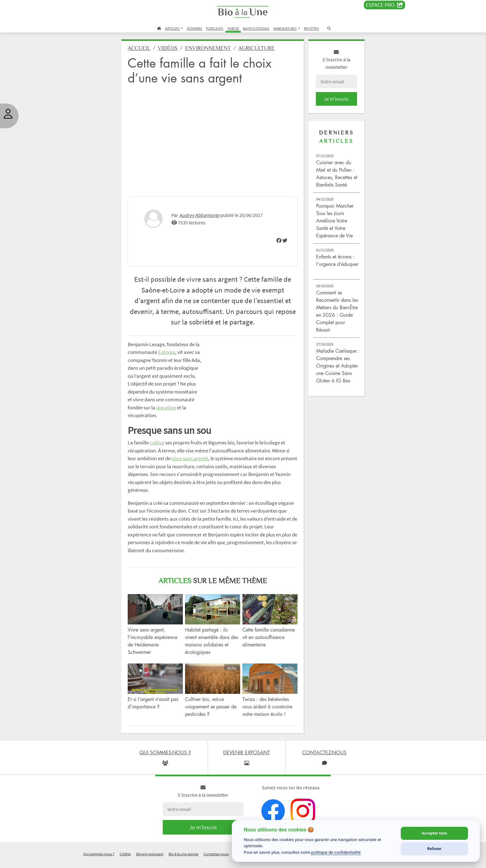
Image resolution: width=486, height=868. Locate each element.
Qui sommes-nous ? (99, 860)
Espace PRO (384, 5)
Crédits (125, 860)
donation (152, 414)
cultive (159, 450)
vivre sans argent (192, 465)
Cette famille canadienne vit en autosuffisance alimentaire (269, 644)
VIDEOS (233, 28)
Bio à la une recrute (183, 860)
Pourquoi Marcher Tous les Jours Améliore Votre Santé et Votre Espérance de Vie (334, 222)
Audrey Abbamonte (201, 214)
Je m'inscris (335, 100)
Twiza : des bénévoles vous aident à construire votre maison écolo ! (267, 712)
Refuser (434, 849)
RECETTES (311, 28)
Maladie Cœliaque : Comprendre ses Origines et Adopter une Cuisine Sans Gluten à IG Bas (336, 367)
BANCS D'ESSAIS (256, 28)
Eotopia (174, 351)
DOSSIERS (194, 28)
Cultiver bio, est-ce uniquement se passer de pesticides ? (212, 712)
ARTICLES (172, 28)
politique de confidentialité (336, 852)
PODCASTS (215, 28)
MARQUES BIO (285, 28)
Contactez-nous (216, 860)
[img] (278, 240)
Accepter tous (434, 833)
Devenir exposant (150, 860)
